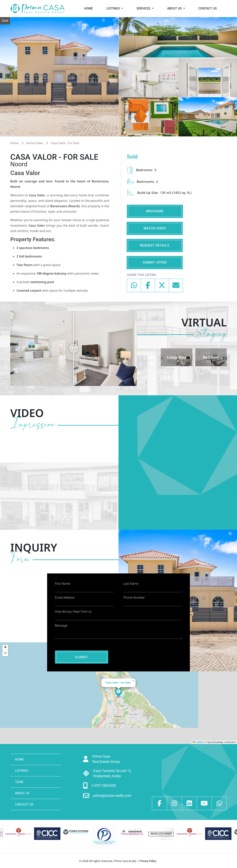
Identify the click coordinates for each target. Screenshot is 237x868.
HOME (89, 8)
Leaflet (198, 742)
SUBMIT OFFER (155, 262)
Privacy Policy (148, 861)
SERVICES (144, 8)
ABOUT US (175, 8)
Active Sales (35, 143)
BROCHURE (155, 211)
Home (14, 143)
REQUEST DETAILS (155, 245)
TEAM (19, 782)
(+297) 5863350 (104, 785)
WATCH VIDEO (155, 228)
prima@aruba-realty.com (112, 796)
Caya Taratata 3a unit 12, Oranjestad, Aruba (112, 773)
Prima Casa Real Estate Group (106, 759)
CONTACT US (208, 8)
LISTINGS (114, 8)
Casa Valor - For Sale (65, 143)
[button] (118, 693)
